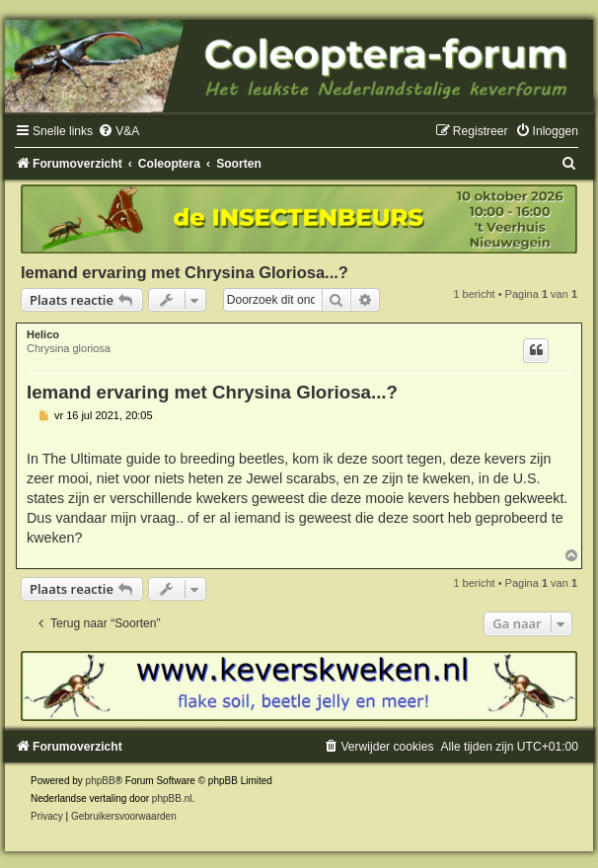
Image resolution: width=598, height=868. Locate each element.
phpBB (101, 781)
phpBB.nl (172, 798)
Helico (43, 334)
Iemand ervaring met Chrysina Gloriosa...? (185, 272)
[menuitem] (118, 131)
